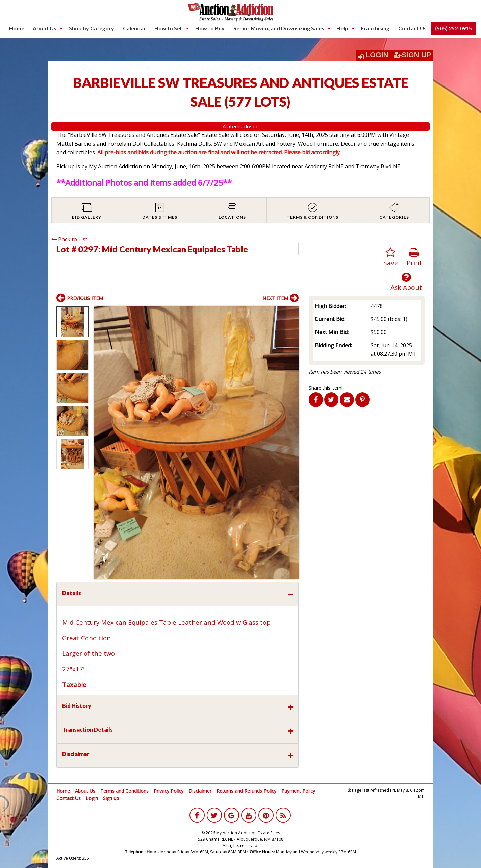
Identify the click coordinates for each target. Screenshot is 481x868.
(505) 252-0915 (453, 28)
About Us (45, 28)
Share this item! (326, 388)
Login (377, 55)
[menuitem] (17, 28)
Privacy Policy (169, 791)
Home (17, 28)
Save (391, 257)
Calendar (134, 28)
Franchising (375, 28)
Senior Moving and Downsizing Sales (279, 28)
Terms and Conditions (124, 791)
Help (342, 28)
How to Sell (169, 28)
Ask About (406, 282)
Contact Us (412, 28)
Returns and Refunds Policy (246, 791)
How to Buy (210, 28)
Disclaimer (200, 791)
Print (414, 257)
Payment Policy (298, 791)
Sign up (111, 798)
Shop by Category (92, 28)
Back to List (69, 239)
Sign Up (412, 55)
